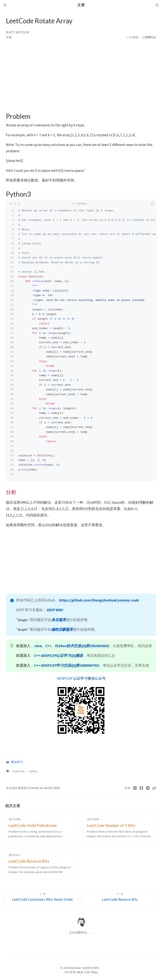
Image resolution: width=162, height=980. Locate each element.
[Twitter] (135, 788)
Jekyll (80, 972)
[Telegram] (148, 788)
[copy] (152, 204)
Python (33, 771)
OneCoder (75, 968)
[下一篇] (120, 898)
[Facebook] (141, 788)
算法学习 (17, 762)
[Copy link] (154, 788)
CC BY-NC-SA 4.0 (38, 788)
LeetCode (19, 771)
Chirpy (94, 972)
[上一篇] (42, 898)
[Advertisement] (81, 76)
